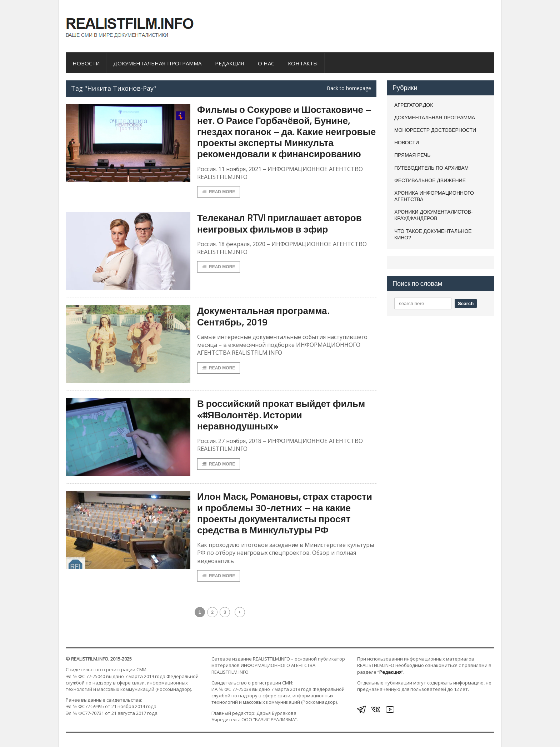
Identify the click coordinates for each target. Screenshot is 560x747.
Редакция (230, 63)
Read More (219, 192)
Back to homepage (349, 88)
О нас (266, 63)
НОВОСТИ (86, 63)
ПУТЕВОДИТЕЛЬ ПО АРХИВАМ (431, 168)
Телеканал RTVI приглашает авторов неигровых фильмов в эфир (279, 223)
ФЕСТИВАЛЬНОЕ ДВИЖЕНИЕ (430, 180)
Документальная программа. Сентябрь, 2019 (263, 316)
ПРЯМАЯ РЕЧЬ (412, 155)
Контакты (303, 63)
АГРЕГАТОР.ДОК (414, 105)
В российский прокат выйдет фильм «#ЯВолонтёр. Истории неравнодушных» (281, 415)
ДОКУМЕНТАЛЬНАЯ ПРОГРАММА (157, 63)
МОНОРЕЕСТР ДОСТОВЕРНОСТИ (435, 130)
